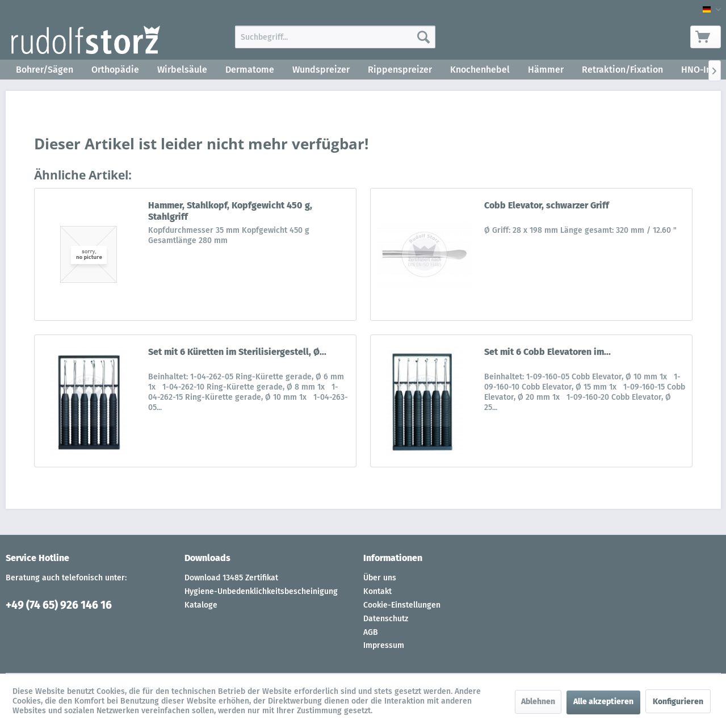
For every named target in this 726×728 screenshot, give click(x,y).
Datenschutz (386, 619)
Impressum (384, 645)
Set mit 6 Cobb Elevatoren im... (547, 352)
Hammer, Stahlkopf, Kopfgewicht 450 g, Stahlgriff (230, 211)
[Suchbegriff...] (335, 37)
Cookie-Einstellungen (402, 605)
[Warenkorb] (706, 37)
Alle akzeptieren (603, 702)
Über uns (380, 578)
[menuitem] (335, 37)
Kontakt (377, 591)
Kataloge (201, 605)
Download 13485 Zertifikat (231, 578)
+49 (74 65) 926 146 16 (59, 605)
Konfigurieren (678, 702)
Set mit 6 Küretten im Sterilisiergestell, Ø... (237, 352)
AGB (371, 632)
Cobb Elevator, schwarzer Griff (547, 205)
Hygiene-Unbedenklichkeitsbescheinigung (261, 591)
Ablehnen (538, 702)
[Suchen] (423, 37)
